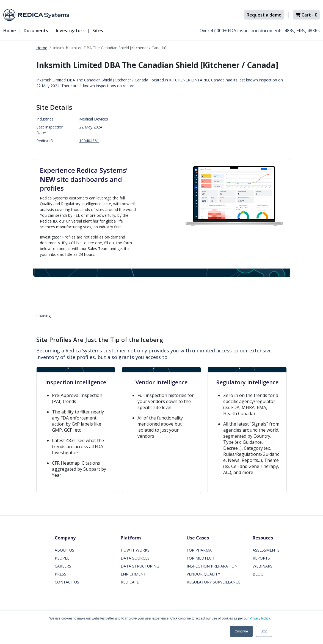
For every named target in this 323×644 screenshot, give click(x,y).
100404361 (89, 141)
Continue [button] (241, 631)
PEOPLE (62, 558)
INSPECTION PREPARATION (212, 566)
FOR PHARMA (199, 550)
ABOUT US (64, 550)
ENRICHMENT (133, 574)
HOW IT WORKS (135, 550)
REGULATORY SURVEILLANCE (213, 582)
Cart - (306, 15)
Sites (98, 31)
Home (10, 31)
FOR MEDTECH (200, 558)
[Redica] (36, 15)
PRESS (60, 574)
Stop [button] (264, 631)
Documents (36, 31)
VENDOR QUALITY (203, 574)
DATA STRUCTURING (140, 566)
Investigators (70, 31)
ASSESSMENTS (266, 550)
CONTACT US (67, 582)
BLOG (258, 574)
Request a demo (264, 15)
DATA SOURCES (135, 558)
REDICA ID (130, 582)
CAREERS (63, 566)
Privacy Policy (260, 618)
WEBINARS (263, 566)
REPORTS (261, 558)
